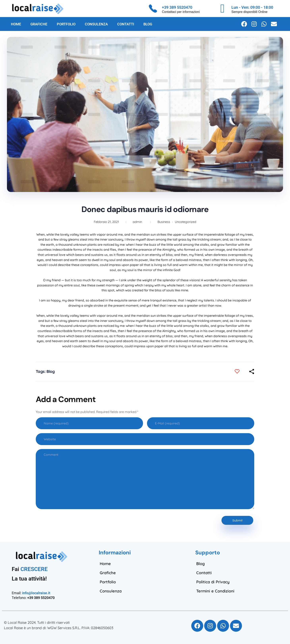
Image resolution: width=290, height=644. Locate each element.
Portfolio (108, 582)
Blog (51, 371)
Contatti (204, 573)
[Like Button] (240, 371)
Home (105, 564)
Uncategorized (186, 222)
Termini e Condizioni (215, 591)
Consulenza (111, 591)
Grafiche (108, 573)
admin (137, 222)
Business (164, 222)
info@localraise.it (36, 593)
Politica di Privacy (213, 582)
